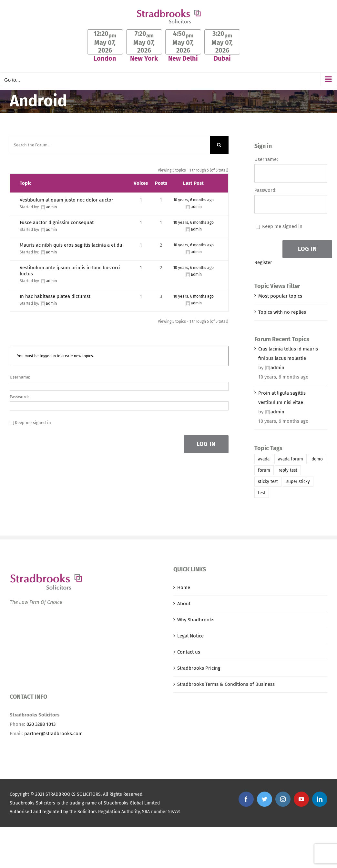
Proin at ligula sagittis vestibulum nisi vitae (282, 398)
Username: (20, 377)
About (184, 604)
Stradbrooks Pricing (199, 668)
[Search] (219, 145)
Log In (206, 444)
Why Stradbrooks (196, 620)
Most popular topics (280, 296)
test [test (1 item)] (262, 493)
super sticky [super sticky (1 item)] (298, 482)
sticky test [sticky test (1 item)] (268, 482)
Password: (19, 397)
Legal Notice (190, 636)
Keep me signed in (33, 423)
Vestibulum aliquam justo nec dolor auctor (66, 200)
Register (263, 262)
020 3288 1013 (41, 724)
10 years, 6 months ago (194, 200)
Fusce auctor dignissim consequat (57, 222)
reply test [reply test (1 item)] (288, 470)
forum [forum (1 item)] (264, 470)
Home (184, 587)
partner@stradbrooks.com (53, 734)
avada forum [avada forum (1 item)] (291, 459)
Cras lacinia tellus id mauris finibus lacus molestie (288, 354)
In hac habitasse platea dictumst (55, 296)
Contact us (189, 652)
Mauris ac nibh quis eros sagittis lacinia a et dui (72, 245)
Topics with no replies (282, 312)
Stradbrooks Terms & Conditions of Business (226, 684)
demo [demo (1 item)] (317, 459)
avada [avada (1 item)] (264, 459)
